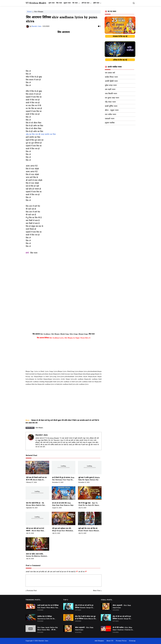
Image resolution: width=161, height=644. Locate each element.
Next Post (97, 591)
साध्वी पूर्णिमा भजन (111, 106)
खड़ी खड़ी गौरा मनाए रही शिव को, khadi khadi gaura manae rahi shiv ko (89, 530)
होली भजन (96, 3)
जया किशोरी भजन (111, 94)
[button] (134, 3)
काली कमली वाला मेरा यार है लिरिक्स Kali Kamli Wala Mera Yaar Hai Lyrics (48, 607)
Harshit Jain (42, 435)
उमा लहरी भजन (110, 90)
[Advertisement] (64, 53)
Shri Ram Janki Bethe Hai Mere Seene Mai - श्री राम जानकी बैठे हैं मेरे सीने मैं (48, 629)
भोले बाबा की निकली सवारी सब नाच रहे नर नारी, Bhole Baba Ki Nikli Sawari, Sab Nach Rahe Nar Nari (37, 479)
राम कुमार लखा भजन (112, 98)
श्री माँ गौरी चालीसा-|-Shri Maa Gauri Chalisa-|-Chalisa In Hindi (123, 629)
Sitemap (132, 641)
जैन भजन (75, 3)
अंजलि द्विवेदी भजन (111, 81)
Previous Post (32, 591)
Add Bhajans (99, 641)
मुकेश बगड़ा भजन (111, 85)
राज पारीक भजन (110, 115)
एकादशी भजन (110, 119)
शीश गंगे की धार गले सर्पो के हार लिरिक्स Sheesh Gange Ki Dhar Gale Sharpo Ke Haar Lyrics (85, 607)
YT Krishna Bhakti (36, 3)
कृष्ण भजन (52, 3)
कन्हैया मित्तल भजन (111, 77)
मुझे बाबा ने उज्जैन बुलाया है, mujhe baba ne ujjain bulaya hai (89, 479)
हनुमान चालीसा (110, 123)
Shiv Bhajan (39, 12)
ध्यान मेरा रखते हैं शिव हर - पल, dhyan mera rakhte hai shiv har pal (35, 504)
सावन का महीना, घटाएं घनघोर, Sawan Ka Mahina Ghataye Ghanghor (36, 555)
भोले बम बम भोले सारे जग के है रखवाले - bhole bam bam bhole (35, 530)
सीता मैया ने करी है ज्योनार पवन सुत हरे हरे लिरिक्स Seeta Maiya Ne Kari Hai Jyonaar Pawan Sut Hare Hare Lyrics (85, 618)
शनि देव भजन (85, 3)
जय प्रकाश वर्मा (110, 73)
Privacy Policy (121, 641)
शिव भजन (59, 3)
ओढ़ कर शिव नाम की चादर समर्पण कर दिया (41, 134)
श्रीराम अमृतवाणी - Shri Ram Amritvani (84, 629)
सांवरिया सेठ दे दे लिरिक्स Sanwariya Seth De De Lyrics (46, 618)
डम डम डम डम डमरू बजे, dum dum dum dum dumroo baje (63, 504)
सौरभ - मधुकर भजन (112, 110)
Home (29, 12)
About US (110, 641)
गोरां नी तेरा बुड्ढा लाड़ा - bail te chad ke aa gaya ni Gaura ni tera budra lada (89, 504)
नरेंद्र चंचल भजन (110, 102)
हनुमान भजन (67, 3)
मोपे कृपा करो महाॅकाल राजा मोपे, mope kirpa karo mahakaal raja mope (63, 530)
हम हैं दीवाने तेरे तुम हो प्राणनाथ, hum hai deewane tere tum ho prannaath (63, 479)
